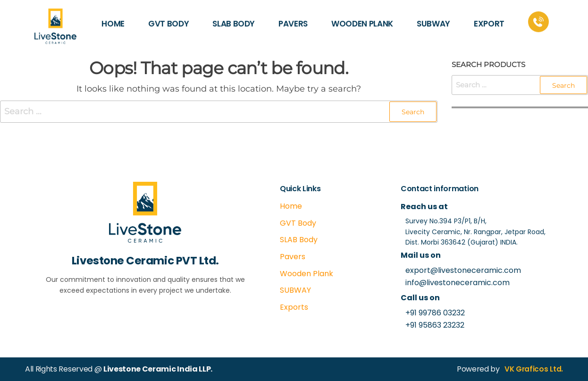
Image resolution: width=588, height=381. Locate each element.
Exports (294, 307)
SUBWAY (433, 18)
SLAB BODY (234, 18)
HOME (113, 18)
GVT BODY (168, 18)
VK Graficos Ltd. (533, 369)
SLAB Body (299, 240)
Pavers (293, 257)
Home (291, 206)
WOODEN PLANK (362, 18)
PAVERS (293, 18)
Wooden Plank (307, 274)
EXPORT (489, 18)
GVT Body (298, 223)
